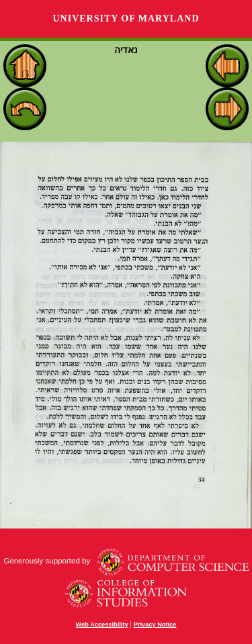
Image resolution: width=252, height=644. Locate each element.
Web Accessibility (102, 625)
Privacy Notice (155, 625)
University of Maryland (126, 18)
